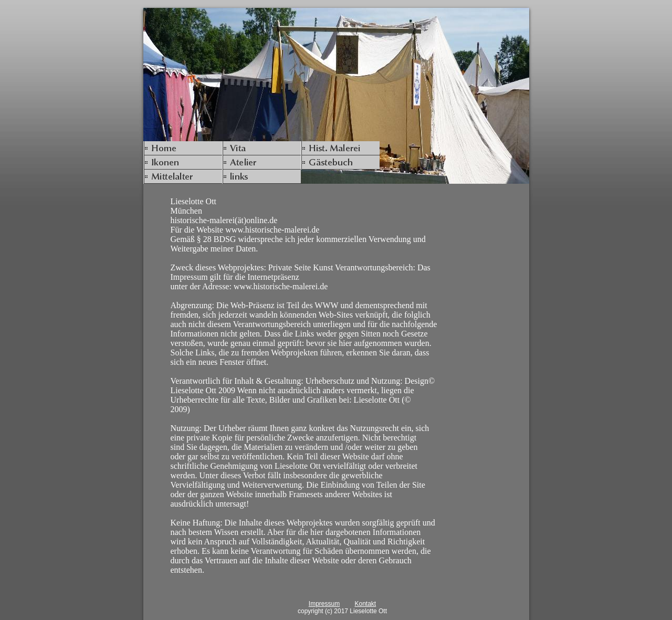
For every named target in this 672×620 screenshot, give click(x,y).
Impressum (324, 604)
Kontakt (365, 604)
